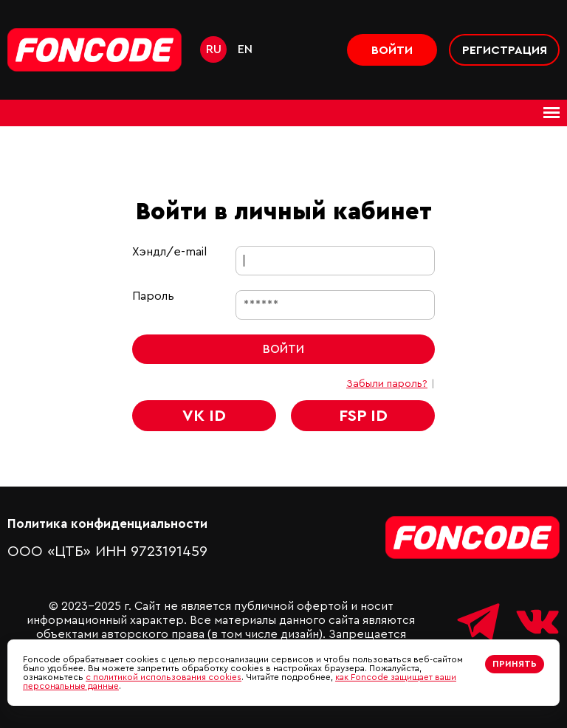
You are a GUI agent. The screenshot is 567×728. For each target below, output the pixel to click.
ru (214, 49)
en (245, 49)
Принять (515, 664)
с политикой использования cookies (164, 677)
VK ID (204, 416)
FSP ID (363, 416)
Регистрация (505, 50)
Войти (392, 50)
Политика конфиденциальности (107, 524)
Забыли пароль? (387, 384)
